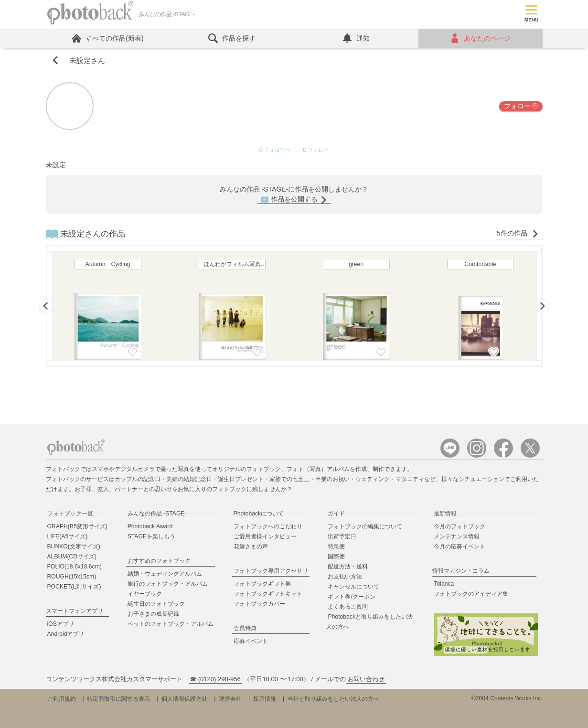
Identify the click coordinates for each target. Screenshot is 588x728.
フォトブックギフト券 (262, 584)
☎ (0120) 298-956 (215, 679)
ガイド (336, 514)
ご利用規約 (62, 699)
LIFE (68, 536)
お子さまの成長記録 (153, 614)
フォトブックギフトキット (268, 594)
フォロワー (275, 150)
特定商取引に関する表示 (118, 699)
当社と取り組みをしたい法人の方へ (333, 699)
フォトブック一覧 (70, 514)
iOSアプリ (61, 624)
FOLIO (75, 567)
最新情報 (445, 514)
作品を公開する (294, 199)
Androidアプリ (66, 634)
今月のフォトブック (460, 526)
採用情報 (265, 699)
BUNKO (74, 546)
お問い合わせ (366, 679)
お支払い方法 (345, 577)
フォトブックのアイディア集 (471, 594)
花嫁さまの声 (251, 546)
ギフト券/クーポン (351, 597)
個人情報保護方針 (184, 699)
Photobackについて (259, 514)
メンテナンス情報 (457, 536)
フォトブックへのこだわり (268, 526)
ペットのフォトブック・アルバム (171, 624)
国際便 (336, 557)
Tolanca (444, 584)
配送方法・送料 (348, 567)
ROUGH (72, 577)
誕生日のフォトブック (156, 604)
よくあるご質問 (348, 607)
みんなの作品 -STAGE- (157, 514)
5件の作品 (518, 233)
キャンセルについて (353, 587)
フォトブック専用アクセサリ (271, 571)
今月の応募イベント (460, 546)
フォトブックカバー (259, 604)
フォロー (521, 106)
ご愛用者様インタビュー (265, 536)
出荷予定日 (342, 536)
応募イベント (251, 641)
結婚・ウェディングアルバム (165, 574)
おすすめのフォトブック (159, 561)
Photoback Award (150, 526)
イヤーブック (145, 594)
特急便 (336, 546)
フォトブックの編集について (365, 526)
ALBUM (72, 557)
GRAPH (77, 526)
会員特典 (245, 628)
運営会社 (230, 699)
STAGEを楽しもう (151, 536)
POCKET (74, 587)
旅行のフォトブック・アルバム (168, 584)
